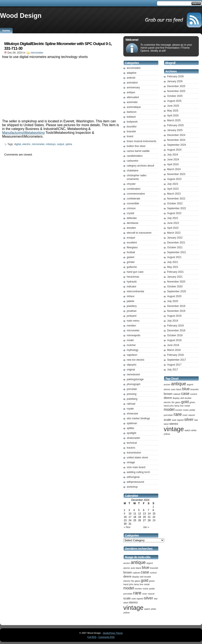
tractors (131, 448)
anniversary (133, 88)
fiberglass (132, 247)
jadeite (130, 301)
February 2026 (175, 76)
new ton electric (136, 360)
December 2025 (176, 86)
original (131, 370)
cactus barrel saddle (138, 151)
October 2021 (175, 247)
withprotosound (135, 482)
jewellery (132, 306)
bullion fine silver (136, 146)
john (131, 584)
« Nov (127, 527)
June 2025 (173, 106)
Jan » (146, 527)
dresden (131, 228)
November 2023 (176, 174)
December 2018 (176, 330)
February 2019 (175, 326)
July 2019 (173, 321)
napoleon (132, 355)
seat (134, 599)
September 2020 (177, 291)
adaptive (132, 73)
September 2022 (177, 208)
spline (69, 144)
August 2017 (174, 365)
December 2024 (176, 135)
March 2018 (174, 350)
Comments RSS (107, 637)
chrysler (131, 184)
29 (154, 520)
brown (128, 572)
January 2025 (175, 130)
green (152, 581)
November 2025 (176, 91)
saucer (151, 594)
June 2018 (173, 345)
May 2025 (173, 111)
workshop (132, 487)
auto (133, 568)
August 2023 (174, 179)
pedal (152, 589)
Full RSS (92, 637)
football (131, 252)
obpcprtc (132, 365)
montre (138, 589)
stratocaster (133, 438)
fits (133, 581)
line (142, 584)
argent (149, 563)
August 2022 (174, 213)
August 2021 (174, 257)
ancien (127, 563)
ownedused (133, 374)
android (131, 78)
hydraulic (132, 282)
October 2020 (175, 287)
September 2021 (177, 252)
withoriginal (133, 477)
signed (140, 599)
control (153, 573)
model (130, 340)
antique (131, 92)
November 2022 (176, 199)
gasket (130, 257)
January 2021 (175, 277)
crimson (131, 208)
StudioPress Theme (113, 633)
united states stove (137, 458)
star (156, 599)
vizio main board (136, 467)
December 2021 (176, 243)
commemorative (136, 194)
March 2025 (174, 120)
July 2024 (173, 155)
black (139, 568)
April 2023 (173, 189)
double (148, 577)
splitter (130, 428)
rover (145, 594)
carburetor (133, 161)
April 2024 (173, 164)
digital (18, 144)
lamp (137, 584)
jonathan (132, 311)
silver (149, 598)
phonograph (134, 384)
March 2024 (174, 169)
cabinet (136, 573)
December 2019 (176, 306)
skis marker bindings (138, 418)
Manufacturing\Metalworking (23, 133)
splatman (132, 423)
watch (147, 609)
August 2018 (174, 340)
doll (142, 577)
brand (130, 136)
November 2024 (176, 140)
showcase (132, 414)
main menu (133, 321)
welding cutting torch (138, 472)
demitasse (133, 223)
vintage (131, 462)
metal (147, 584)
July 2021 (173, 262)
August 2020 (174, 296)
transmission (134, 453)
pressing (132, 394)
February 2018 (175, 355)
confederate (133, 199)
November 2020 (176, 282)
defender (132, 218)
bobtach (131, 117)
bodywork (132, 122)
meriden (131, 326)
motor (145, 589)
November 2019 (176, 311)
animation (132, 83)
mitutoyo (51, 144)
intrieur (131, 296)
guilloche (132, 267)
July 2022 (173, 218)
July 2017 (173, 370)
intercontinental (135, 291)
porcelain (132, 389)
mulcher (131, 345)
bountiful (132, 127)
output (60, 144)
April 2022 (173, 228)
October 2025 (175, 96)
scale (127, 598)
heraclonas (133, 277)
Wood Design (21, 16)
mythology (133, 350)
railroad (131, 404)
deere (127, 576)
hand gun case (135, 272)
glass (137, 581)
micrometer (37, 53)
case (145, 572)
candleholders (135, 156)
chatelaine (133, 171)
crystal (130, 213)
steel (126, 603)
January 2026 (175, 81)
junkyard (132, 316)
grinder (131, 262)
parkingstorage (135, 379)
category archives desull (140, 166)
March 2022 (174, 233)
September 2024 (177, 145)
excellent (132, 243)
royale (130, 409)
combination (134, 189)
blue (146, 567)
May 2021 (173, 267)
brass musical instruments (142, 141)
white (153, 609)
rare (137, 593)
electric (26, 144)
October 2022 (175, 203)
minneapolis (134, 335)
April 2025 (173, 116)
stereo (133, 602)
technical (132, 443)
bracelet (131, 131)
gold (144, 580)
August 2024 (174, 150)
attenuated (133, 97)
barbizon (132, 112)
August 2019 (174, 316)
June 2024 (173, 160)
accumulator (134, 68)
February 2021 (175, 272)
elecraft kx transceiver (139, 233)
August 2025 (174, 101)
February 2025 (175, 125)
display (136, 577)
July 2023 (173, 184)
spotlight (132, 433)
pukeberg (132, 399)
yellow (127, 613)
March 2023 (174, 194)
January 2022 (175, 238)
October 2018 (175, 335)
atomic (127, 568)
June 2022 (173, 223)
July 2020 (173, 301)
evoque (131, 238)
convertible (133, 203)
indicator (132, 287)
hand (126, 584)
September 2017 (177, 360)
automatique (134, 107)
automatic (132, 102)
